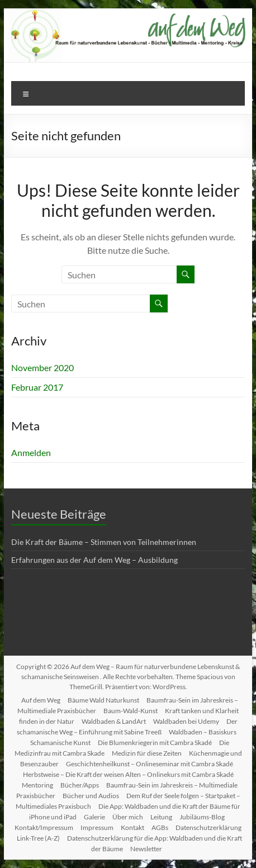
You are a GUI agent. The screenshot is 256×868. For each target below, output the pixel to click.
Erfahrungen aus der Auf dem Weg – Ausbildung (94, 560)
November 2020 (42, 367)
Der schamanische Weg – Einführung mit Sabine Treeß (127, 727)
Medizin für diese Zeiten (147, 753)
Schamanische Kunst (60, 743)
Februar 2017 (37, 387)
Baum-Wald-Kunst (131, 711)
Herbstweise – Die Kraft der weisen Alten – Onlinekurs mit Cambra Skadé (128, 774)
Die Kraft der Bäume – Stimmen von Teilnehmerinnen (104, 542)
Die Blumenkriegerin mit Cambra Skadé (155, 743)
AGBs (160, 827)
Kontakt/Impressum (44, 827)
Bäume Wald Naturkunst (103, 700)
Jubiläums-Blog (202, 817)
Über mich (128, 817)
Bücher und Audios (91, 796)
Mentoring (37, 785)
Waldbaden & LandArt (114, 721)
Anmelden (31, 452)
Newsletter (146, 849)
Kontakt (132, 827)
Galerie (94, 817)
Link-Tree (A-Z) (38, 838)
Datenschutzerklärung (208, 827)
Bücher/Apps (80, 785)
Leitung (161, 817)
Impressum (97, 827)
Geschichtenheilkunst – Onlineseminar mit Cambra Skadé (150, 764)
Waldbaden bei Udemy (186, 721)
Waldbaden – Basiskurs (203, 732)
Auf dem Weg (41, 700)
